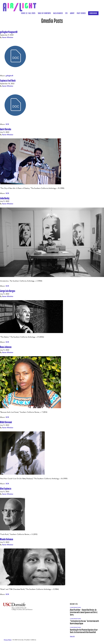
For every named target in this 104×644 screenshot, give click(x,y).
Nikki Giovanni (6, 422)
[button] (44, 13)
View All (72, 636)
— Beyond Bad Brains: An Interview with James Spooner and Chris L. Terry (84, 612)
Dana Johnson (6, 347)
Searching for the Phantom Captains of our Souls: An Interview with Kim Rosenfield (84, 631)
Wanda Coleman (7, 539)
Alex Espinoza (6, 489)
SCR (7, 124)
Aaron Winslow (8, 37)
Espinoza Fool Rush (8, 81)
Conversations (75, 607)
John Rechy (5, 198)
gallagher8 (9, 76)
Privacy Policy (8, 640)
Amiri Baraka (6, 129)
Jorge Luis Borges (8, 291)
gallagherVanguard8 (9, 32)
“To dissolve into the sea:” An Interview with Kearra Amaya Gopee (84, 622)
